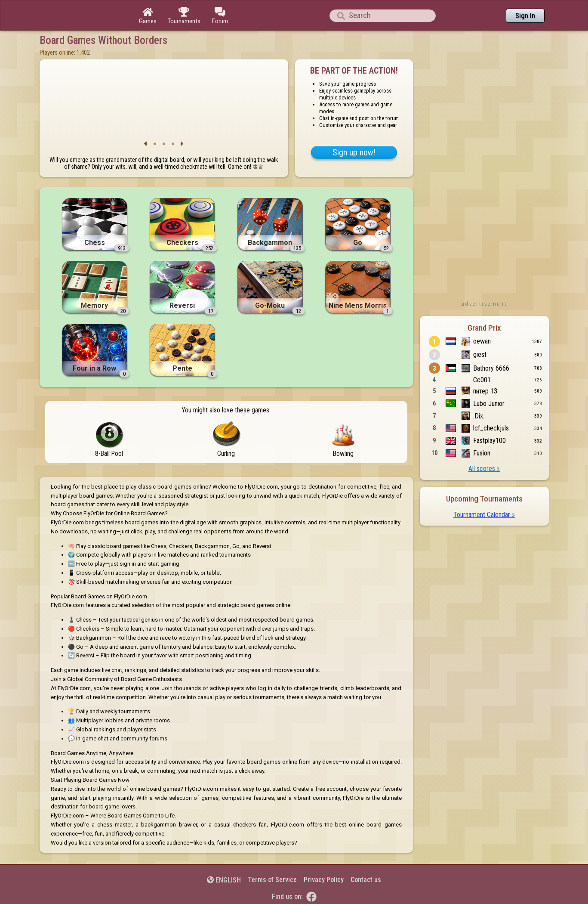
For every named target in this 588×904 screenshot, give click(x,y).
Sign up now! (354, 152)
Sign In (525, 16)
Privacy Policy (324, 880)
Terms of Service (272, 880)
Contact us (366, 880)
